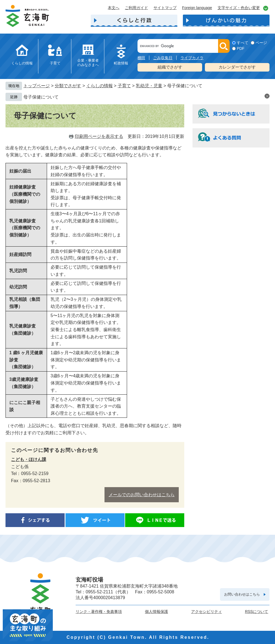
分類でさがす (68, 86)
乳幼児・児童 (149, 86)
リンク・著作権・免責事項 (99, 612)
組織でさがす (170, 67)
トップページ (37, 86)
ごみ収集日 (163, 58)
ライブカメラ (192, 58)
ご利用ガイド (136, 8)
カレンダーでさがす (237, 67)
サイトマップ (165, 8)
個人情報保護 (156, 612)
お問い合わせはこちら (242, 594)
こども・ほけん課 (29, 459)
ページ (261, 43)
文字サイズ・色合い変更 (239, 8)
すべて (243, 43)
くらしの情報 (22, 63)
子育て (55, 63)
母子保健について (41, 97)
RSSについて (257, 612)
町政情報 (121, 63)
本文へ (114, 8)
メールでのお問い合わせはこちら (142, 495)
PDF (241, 48)
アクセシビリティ (207, 612)
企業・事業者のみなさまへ (88, 63)
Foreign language (197, 8)
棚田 (141, 58)
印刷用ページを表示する (99, 136)
